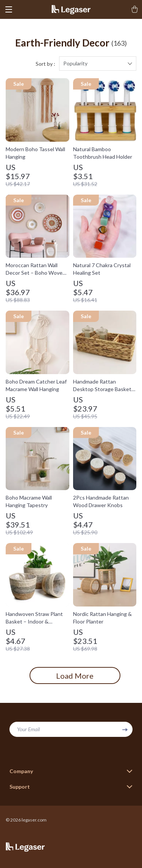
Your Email (28, 729)
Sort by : (45, 64)
